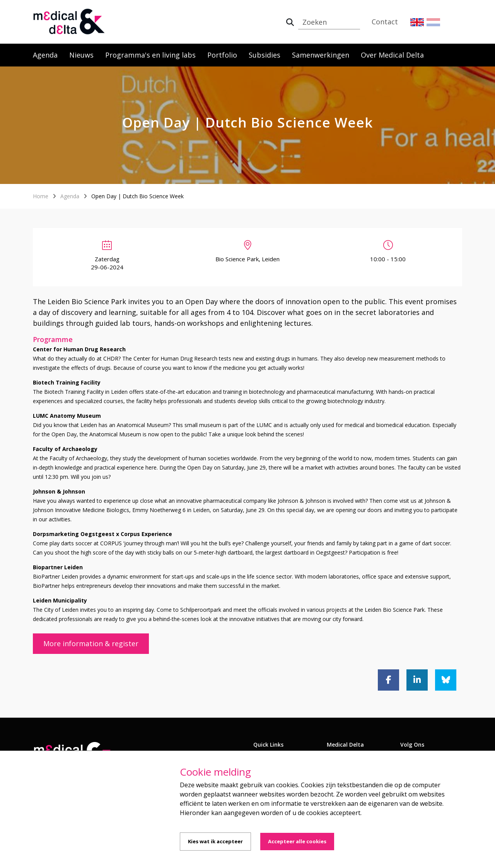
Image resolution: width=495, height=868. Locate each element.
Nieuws (81, 55)
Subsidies (265, 55)
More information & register (91, 643)
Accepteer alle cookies (297, 841)
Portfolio (222, 55)
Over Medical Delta (392, 55)
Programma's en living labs (150, 55)
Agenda (45, 55)
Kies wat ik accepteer (215, 841)
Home (41, 196)
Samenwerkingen (321, 55)
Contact (385, 22)
